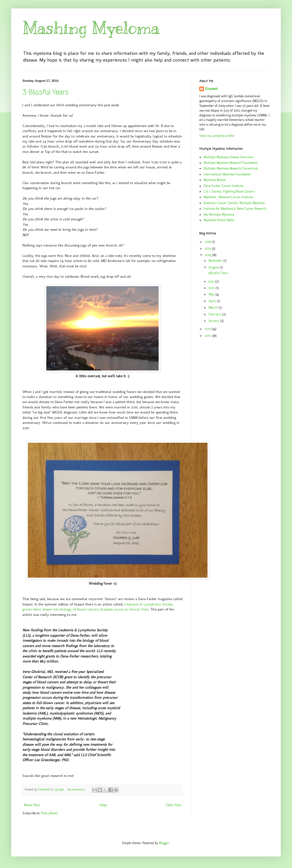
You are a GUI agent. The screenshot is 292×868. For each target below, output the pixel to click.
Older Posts (174, 805)
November (216, 261)
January (214, 321)
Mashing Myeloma (91, 28)
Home (103, 805)
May (212, 294)
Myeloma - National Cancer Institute (228, 197)
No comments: (77, 789)
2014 (208, 255)
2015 (208, 248)
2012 (208, 336)
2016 (208, 242)
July (212, 281)
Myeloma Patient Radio (219, 220)
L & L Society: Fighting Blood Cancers (229, 191)
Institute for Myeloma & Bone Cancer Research (235, 209)
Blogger (164, 843)
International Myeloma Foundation (227, 174)
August (214, 267)
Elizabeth (211, 89)
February (215, 314)
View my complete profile (217, 136)
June (212, 288)
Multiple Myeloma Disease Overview (228, 157)
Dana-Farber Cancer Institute (223, 186)
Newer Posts (32, 805)
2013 (208, 329)
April (213, 301)
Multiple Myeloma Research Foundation (231, 163)
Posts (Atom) (49, 813)
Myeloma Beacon (215, 180)
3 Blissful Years (45, 93)
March (214, 308)
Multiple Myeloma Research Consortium (231, 168)
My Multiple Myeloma (219, 214)
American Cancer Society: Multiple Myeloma (234, 203)
